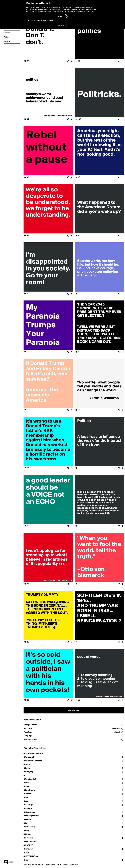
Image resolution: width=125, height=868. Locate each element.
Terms (77, 865)
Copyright (65, 865)
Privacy (71, 865)
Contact (58, 865)
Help (30, 865)
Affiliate (40, 865)
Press (53, 865)
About (25, 865)
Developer (47, 865)
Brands (35, 865)
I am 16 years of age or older (41, 20)
